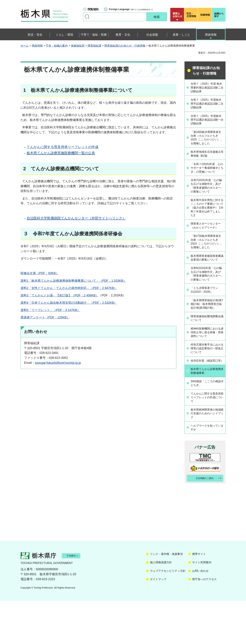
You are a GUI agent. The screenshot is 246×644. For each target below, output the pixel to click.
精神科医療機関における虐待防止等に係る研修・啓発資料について (207, 368)
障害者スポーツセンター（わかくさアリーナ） (207, 242)
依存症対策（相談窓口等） (207, 399)
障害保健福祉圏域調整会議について (207, 353)
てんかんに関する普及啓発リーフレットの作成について (207, 438)
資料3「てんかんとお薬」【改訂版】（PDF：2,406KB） (60, 295)
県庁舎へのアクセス (204, 622)
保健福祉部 (78, 46)
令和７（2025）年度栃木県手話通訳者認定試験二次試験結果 (207, 104)
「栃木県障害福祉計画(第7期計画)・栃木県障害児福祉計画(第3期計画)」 (207, 337)
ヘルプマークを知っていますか (207, 469)
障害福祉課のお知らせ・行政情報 (125, 46)
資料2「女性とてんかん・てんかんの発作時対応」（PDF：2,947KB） (69, 288)
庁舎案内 (76, 598)
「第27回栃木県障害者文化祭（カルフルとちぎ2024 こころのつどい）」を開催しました (207, 261)
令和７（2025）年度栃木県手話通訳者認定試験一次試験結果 (207, 121)
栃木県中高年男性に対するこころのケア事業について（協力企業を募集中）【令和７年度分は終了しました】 (207, 222)
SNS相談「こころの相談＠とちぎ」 (207, 423)
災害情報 (192, 15)
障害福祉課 (94, 46)
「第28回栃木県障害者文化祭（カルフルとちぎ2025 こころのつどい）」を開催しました (207, 140)
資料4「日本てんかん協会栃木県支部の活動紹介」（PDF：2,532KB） (69, 303)
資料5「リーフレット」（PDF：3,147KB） (50, 310)
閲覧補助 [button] (93, 9)
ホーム (25, 46)
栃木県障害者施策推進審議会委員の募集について (207, 280)
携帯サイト (199, 597)
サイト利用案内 (202, 605)
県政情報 (37, 46)
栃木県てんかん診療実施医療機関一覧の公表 (61, 153)
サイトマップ (158, 622)
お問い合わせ (200, 614)
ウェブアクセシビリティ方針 (168, 614)
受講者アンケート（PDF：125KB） (45, 317)
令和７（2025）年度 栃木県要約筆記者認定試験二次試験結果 (207, 88)
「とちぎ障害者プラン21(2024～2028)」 (207, 320)
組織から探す (219, 15)
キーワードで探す (87, 17)
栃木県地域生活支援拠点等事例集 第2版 (207, 157)
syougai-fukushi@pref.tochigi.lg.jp (58, 363)
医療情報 (205, 15)
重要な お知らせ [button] (177, 15)
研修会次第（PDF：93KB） (40, 273)
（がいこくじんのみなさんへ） (131, 9)
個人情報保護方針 (161, 605)
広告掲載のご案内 (202, 521)
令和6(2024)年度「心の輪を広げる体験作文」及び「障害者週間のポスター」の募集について (207, 301)
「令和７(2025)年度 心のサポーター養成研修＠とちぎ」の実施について (207, 173)
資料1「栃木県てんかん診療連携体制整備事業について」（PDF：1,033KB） (73, 281)
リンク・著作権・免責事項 (166, 597)
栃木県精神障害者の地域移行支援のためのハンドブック (207, 455)
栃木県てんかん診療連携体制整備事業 (207, 411)
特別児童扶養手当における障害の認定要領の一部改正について (207, 384)
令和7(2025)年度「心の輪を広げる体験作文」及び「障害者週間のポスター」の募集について (207, 196)
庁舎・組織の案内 (57, 46)
